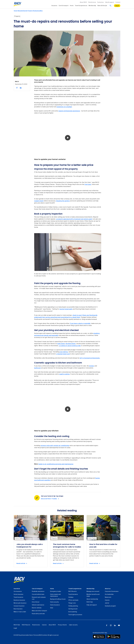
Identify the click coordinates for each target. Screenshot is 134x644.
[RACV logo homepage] (17, 4)
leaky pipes (61, 344)
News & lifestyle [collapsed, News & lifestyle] (102, 6)
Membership (91, 589)
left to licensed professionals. (90, 358)
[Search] (110, 6)
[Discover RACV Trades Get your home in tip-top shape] (50, 499)
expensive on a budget (64, 107)
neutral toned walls (66, 309)
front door (88, 185)
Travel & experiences (75, 589)
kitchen (92, 366)
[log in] (117, 6)
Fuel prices (101, 2)
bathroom (37, 368)
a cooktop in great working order (70, 346)
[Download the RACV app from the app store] (99, 636)
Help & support (110, 2)
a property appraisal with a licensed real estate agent (74, 219)
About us (108, 589)
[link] (19, 580)
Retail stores (92, 2)
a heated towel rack (63, 354)
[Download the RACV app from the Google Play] (113, 636)
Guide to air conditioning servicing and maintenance (56, 464)
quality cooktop (64, 374)
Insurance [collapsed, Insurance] (54, 6)
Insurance (17, 589)
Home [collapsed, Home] (72, 6)
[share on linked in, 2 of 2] (21, 88)
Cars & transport (37, 589)
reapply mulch (39, 201)
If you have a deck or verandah (80, 324)
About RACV (83, 2)
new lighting (64, 352)
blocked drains (71, 344)
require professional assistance (69, 111)
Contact (118, 2)
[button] (68, 138)
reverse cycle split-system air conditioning (55, 446)
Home (52, 589)
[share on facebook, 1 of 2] (17, 88)
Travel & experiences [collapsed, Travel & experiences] (81, 6)
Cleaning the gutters (63, 201)
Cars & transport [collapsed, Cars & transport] (64, 6)
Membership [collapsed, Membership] (92, 6)
